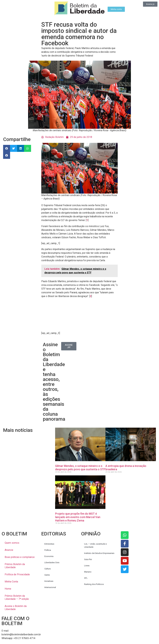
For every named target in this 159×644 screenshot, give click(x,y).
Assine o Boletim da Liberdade (16, 608)
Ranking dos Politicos (94, 584)
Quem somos (12, 543)
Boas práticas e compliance (20, 557)
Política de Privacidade (17, 574)
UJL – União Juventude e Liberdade (95, 545)
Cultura (48, 569)
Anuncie (9, 550)
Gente (47, 575)
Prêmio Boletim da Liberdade (15, 566)
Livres (87, 566)
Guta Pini (88, 559)
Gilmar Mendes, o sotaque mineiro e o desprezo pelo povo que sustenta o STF (80, 468)
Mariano (88, 572)
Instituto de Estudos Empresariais (99, 553)
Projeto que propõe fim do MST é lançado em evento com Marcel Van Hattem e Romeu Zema (78, 517)
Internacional (50, 587)
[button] (7, 148)
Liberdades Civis (52, 562)
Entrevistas (49, 544)
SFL (86, 578)
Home (8, 589)
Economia (49, 556)
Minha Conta (11, 582)
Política (48, 550)
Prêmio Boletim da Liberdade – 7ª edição (17, 597)
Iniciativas (49, 581)
